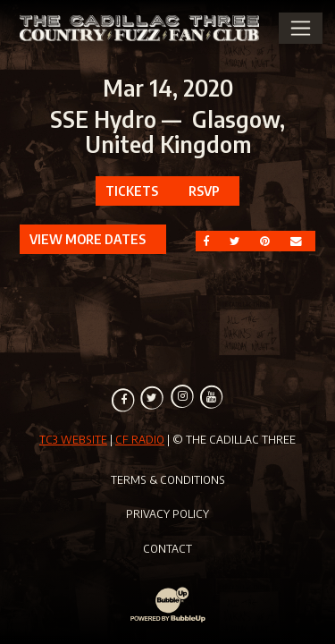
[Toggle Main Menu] (301, 28)
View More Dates (88, 239)
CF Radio (140, 439)
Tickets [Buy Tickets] (132, 191)
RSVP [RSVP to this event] (204, 191)
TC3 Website (73, 439)
